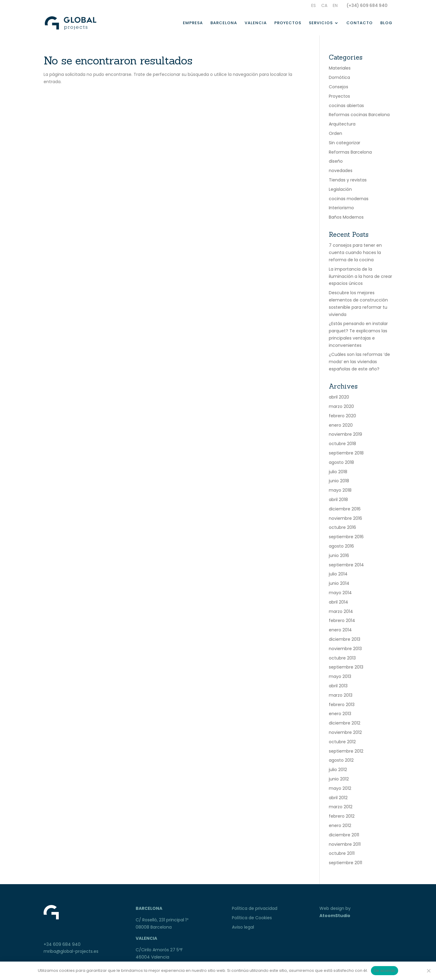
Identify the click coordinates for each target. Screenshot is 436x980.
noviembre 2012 (345, 732)
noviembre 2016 (345, 518)
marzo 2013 (341, 695)
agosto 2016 (341, 546)
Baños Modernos (346, 217)
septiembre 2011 (345, 863)
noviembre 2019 (345, 434)
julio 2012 (338, 770)
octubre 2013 (342, 658)
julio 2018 (338, 472)
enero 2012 (340, 825)
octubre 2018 (342, 444)
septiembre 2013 (346, 667)
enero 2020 (341, 425)
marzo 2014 (341, 611)
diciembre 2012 (345, 723)
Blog (386, 23)
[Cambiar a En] (335, 7)
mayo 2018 (340, 490)
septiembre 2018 (346, 453)
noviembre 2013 (345, 649)
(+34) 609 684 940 (367, 5)
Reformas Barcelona (350, 152)
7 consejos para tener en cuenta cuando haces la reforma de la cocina (355, 252)
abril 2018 (338, 500)
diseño (336, 161)
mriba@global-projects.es (71, 951)
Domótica (339, 77)
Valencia (256, 23)
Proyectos (288, 23)
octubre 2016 (342, 527)
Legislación (340, 189)
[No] (428, 971)
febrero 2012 (342, 816)
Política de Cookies (252, 918)
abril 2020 (339, 397)
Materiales (340, 68)
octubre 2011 (342, 853)
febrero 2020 (342, 416)
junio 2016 (339, 555)
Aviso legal (243, 927)
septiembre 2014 (346, 565)
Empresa (193, 23)
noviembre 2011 (345, 844)
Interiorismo (341, 208)
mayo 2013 (340, 676)
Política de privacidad (255, 908)
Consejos (339, 87)
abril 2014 (339, 602)
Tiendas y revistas (348, 180)
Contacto (360, 23)
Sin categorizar (345, 143)
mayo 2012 (340, 788)
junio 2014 (339, 583)
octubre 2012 (342, 742)
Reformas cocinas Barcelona (359, 115)
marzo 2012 (341, 807)
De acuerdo (385, 970)
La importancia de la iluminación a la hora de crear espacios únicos (360, 276)
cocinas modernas (349, 199)
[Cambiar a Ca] (324, 7)
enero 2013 (340, 714)
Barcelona (224, 23)
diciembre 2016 (345, 509)
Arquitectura (342, 124)
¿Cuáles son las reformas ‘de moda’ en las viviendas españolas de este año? (359, 362)
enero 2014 (340, 630)
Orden (335, 133)
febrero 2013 (342, 705)
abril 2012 (338, 798)
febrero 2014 (342, 620)
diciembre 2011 (344, 835)
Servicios (321, 23)
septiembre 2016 (346, 537)
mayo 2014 (340, 593)
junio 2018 (339, 481)
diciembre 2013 (345, 639)
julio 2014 (338, 574)
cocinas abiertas (346, 106)
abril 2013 (338, 686)
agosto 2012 (341, 760)
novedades (341, 171)
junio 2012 (339, 779)
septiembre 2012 (346, 751)
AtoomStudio (335, 916)
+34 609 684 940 (62, 944)
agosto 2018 (341, 462)
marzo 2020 (341, 406)
